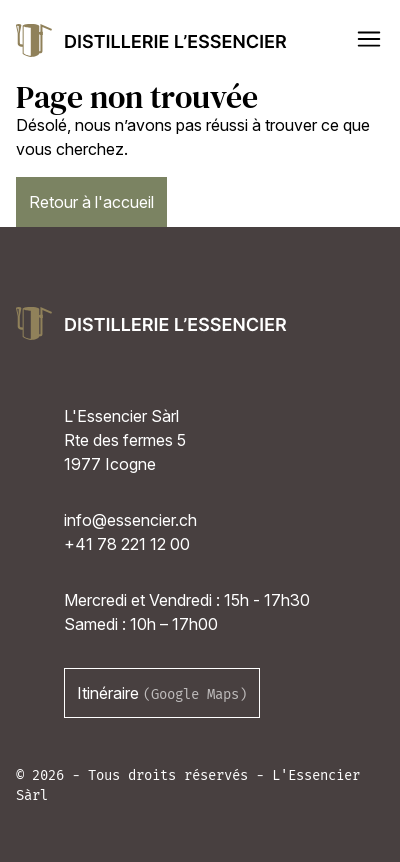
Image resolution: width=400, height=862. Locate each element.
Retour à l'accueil (91, 202)
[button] (369, 39)
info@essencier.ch (130, 520)
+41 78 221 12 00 (127, 544)
